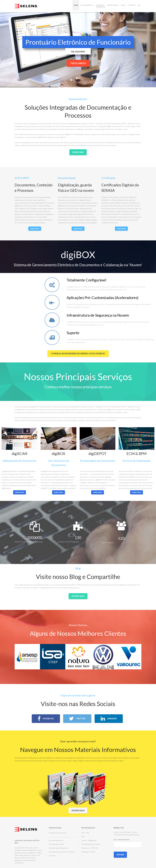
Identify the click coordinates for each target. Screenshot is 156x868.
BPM (83, 837)
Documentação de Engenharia (58, 848)
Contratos (52, 856)
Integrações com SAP (88, 852)
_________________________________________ (62, 837)
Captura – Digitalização (89, 841)
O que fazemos (87, 5)
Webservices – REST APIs (90, 848)
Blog (123, 5)
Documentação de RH (56, 841)
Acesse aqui (78, 811)
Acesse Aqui (78, 596)
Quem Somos (113, 5)
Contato (132, 5)
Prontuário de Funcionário (57, 833)
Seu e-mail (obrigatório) (128, 849)
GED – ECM (85, 833)
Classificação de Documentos (91, 844)
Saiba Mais (78, 152)
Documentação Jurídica (56, 844)
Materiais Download (101, 6)
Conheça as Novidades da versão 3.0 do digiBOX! (78, 353)
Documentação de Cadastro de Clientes (62, 852)
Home (76, 5)
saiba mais (19, 492)
